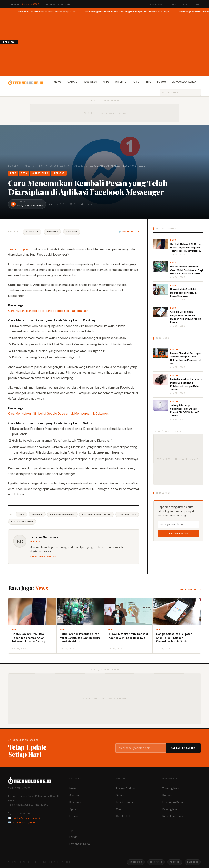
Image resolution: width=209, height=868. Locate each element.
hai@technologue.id (23, 822)
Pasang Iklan (170, 809)
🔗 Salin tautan (129, 232)
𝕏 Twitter (32, 232)
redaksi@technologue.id (26, 818)
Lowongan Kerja (184, 82)
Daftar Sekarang (183, 748)
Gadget (73, 82)
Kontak (197, 4)
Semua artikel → (190, 589)
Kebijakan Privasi (173, 816)
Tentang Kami (155, 4)
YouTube (175, 862)
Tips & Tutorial (125, 802)
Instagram (136, 862)
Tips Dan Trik (127, 514)
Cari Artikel (123, 816)
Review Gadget (126, 789)
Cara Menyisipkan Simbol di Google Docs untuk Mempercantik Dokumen (58, 414)
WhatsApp (52, 232)
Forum (162, 82)
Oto (137, 82)
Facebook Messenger (62, 514)
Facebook (72, 232)
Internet (122, 82)
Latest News (57, 166)
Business (91, 82)
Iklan (185, 4)
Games (120, 795)
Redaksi (173, 4)
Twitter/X (156, 862)
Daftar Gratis (178, 534)
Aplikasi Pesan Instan (96, 514)
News (58, 82)
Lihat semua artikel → (45, 557)
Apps (106, 82)
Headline (78, 166)
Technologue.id (20, 249)
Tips (148, 82)
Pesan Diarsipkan (22, 522)
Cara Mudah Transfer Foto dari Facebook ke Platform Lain (48, 311)
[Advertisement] (113, 44)
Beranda (13, 166)
